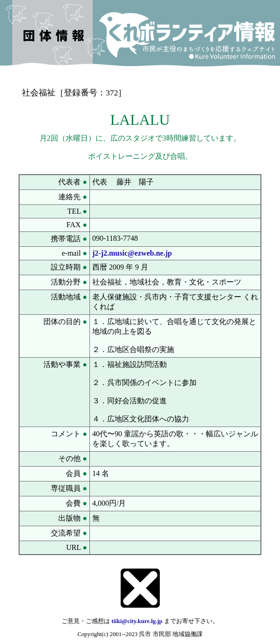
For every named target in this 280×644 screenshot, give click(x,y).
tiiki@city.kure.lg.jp (137, 621)
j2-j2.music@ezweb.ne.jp (132, 253)
